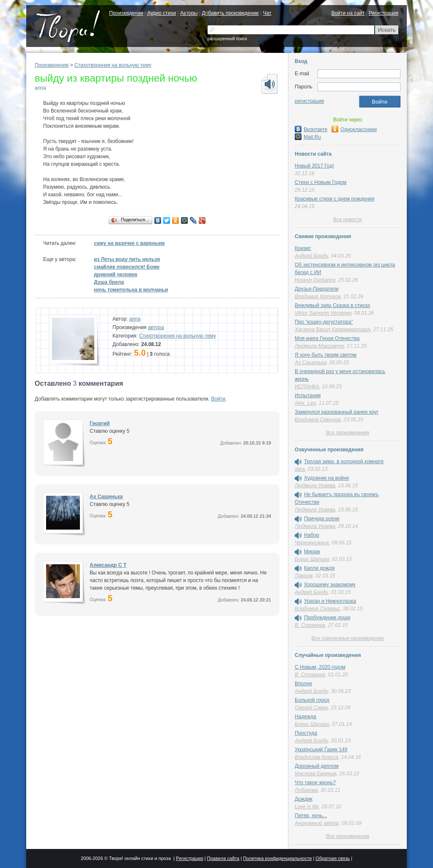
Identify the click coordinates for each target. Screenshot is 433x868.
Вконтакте (311, 129)
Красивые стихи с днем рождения (334, 199)
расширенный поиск (227, 39)
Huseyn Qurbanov (315, 280)
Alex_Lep (305, 403)
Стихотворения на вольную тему (113, 65)
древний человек (116, 275)
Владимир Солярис (317, 609)
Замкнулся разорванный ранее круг (337, 412)
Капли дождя (319, 568)
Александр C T (108, 565)
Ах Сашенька (106, 497)
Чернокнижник (312, 543)
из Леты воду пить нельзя (127, 259)
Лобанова (306, 790)
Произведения (126, 13)
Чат (267, 13)
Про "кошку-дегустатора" (324, 322)
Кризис (303, 248)
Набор (312, 535)
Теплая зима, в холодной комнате (344, 461)
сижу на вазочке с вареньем (129, 243)
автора (156, 327)
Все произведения (348, 433)
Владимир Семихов (318, 420)
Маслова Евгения (316, 774)
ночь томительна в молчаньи (131, 290)
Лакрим (304, 576)
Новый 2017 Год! (314, 166)
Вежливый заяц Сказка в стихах (332, 305)
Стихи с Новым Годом (321, 182)
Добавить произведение (230, 13)
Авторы (189, 13)
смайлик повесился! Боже (127, 267)
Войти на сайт (348, 13)
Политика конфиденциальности (277, 858)
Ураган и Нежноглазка (330, 601)
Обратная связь (333, 858)
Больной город (312, 700)
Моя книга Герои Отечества (327, 338)
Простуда (306, 733)
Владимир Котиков (318, 297)
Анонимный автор (317, 823)
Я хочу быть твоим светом (326, 355)
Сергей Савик (311, 708)
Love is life (307, 807)
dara (300, 469)
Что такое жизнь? (315, 783)
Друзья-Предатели (317, 289)
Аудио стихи (162, 13)
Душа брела (109, 282)
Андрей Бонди (311, 256)
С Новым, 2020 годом (320, 667)
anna (40, 88)
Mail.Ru (308, 137)
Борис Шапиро (312, 559)
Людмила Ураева (315, 486)
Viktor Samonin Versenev (323, 313)
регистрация (309, 101)
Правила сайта (223, 858)
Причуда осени (322, 519)
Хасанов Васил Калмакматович (333, 330)
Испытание (308, 396)
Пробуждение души (327, 618)
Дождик (304, 799)
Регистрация (384, 13)
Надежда (306, 717)
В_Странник (310, 625)
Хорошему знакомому (330, 585)
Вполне (303, 684)
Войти (218, 399)
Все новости (348, 220)
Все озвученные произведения (347, 638)
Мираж (312, 552)
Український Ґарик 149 (321, 750)
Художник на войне (326, 478)
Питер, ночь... (311, 816)
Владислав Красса (317, 757)
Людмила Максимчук (319, 346)
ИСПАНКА (307, 387)
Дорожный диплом (317, 766)
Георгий (100, 423)
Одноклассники (354, 129)
